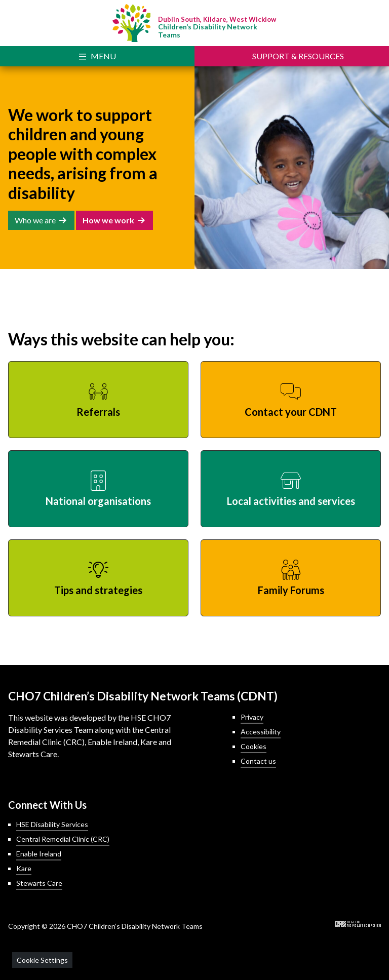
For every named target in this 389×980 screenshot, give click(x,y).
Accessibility (261, 732)
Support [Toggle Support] (298, 56)
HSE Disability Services (52, 824)
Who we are (35, 220)
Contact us (258, 761)
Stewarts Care (39, 883)
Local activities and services (291, 501)
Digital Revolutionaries (358, 924)
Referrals (98, 412)
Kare (24, 868)
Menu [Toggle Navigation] (103, 56)
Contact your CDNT (291, 412)
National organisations (98, 501)
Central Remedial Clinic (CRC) (63, 839)
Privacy (252, 717)
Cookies (254, 746)
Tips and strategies (98, 590)
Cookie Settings (42, 960)
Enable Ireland (39, 854)
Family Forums (291, 590)
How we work (108, 220)
